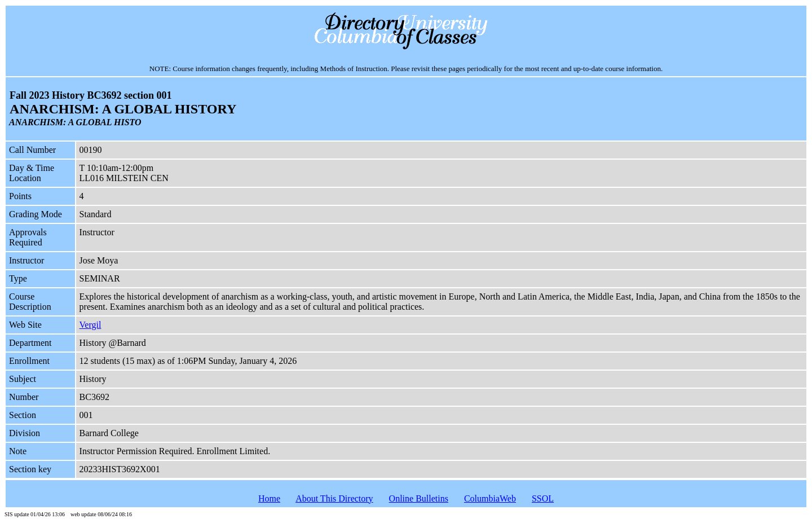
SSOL (543, 498)
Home (269, 498)
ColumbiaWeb (490, 498)
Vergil (91, 325)
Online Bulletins (419, 498)
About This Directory (334, 498)
